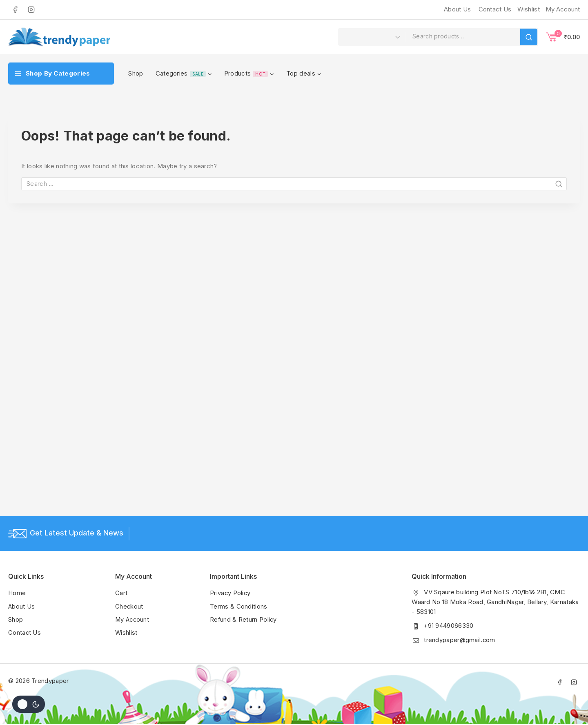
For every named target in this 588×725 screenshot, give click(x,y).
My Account (133, 619)
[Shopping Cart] (563, 37)
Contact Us (495, 9)
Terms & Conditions (238, 606)
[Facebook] (15, 9)
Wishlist (126, 632)
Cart (121, 593)
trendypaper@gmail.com (460, 640)
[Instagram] (31, 9)
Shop (136, 73)
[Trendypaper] (59, 37)
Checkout (129, 606)
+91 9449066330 (449, 626)
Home (17, 593)
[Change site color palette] (29, 704)
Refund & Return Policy (244, 619)
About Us (457, 9)
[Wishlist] (528, 9)
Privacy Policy (231, 593)
